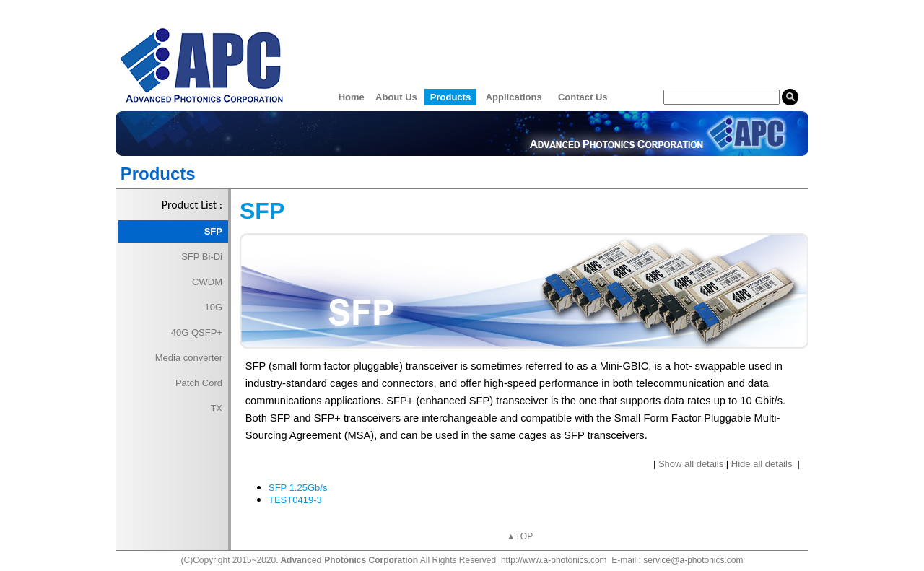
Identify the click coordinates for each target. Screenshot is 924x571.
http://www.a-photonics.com (554, 560)
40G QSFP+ (197, 332)
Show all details (691, 464)
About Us (396, 97)
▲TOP (520, 536)
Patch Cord (199, 383)
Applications (514, 97)
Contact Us (583, 97)
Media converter (189, 358)
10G (213, 307)
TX (216, 408)
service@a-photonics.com (693, 560)
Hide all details (762, 464)
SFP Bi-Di (202, 257)
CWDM (207, 282)
